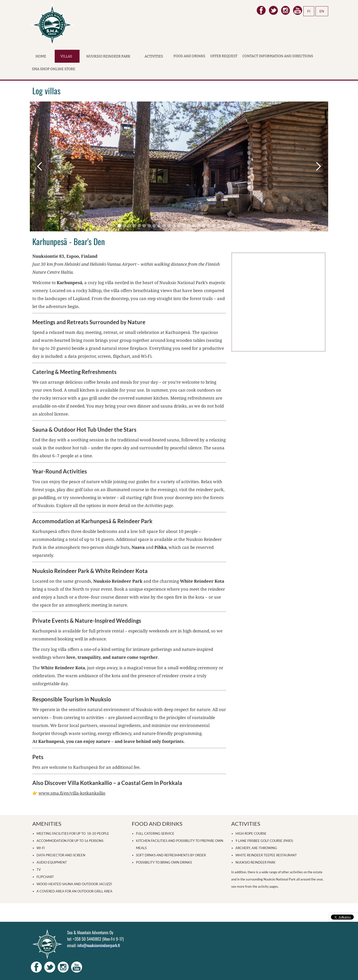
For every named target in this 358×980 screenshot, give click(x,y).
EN (322, 11)
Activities (154, 56)
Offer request (224, 56)
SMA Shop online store (54, 69)
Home (41, 56)
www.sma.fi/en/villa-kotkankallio (72, 793)
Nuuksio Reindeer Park (108, 56)
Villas (66, 56)
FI (309, 11)
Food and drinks (189, 56)
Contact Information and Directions (278, 56)
